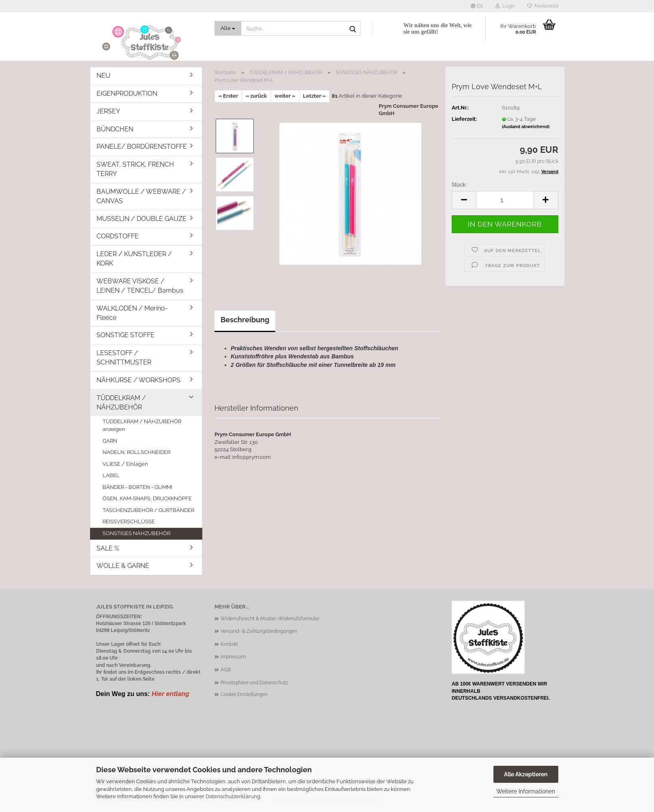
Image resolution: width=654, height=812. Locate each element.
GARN (110, 441)
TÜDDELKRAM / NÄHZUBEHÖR (121, 403)
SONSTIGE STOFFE (125, 335)
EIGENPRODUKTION (127, 93)
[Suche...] (228, 28)
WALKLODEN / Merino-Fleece (132, 313)
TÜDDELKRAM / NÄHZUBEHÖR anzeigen (142, 425)
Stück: (459, 185)
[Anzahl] (505, 200)
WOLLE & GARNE (123, 566)
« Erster (228, 96)
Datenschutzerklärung (233, 796)
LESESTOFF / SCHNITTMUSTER (124, 358)
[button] (477, 6)
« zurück (256, 96)
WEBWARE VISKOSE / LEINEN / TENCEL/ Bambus (140, 286)
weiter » (285, 96)
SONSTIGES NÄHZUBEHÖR (136, 533)
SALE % (108, 548)
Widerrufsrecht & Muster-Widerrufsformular (270, 619)
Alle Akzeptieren (526, 774)
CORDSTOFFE (118, 236)
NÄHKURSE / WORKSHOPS (138, 380)
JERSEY (108, 111)
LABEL (111, 475)
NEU (103, 76)
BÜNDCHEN (115, 129)
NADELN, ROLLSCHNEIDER (136, 452)
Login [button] (505, 6)
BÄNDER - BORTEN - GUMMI (137, 487)
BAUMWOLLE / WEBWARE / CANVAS (141, 196)
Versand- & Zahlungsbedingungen (259, 631)
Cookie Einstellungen (244, 694)
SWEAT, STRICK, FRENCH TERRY (135, 169)
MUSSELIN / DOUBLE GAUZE (142, 219)
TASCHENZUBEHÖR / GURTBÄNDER (148, 510)
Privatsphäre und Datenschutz (254, 683)
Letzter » (314, 96)
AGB (226, 670)
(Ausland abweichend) (526, 127)
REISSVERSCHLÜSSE (129, 522)
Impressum (233, 657)
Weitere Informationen (526, 791)
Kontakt (229, 644)
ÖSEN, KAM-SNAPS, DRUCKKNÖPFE (147, 498)
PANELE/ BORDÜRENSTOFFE (142, 147)
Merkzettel (543, 6)
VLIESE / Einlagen (125, 464)
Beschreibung (245, 320)
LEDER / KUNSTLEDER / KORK (134, 259)
